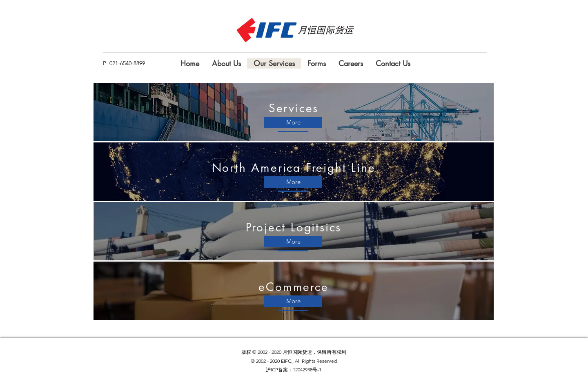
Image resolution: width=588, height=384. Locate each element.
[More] (293, 122)
